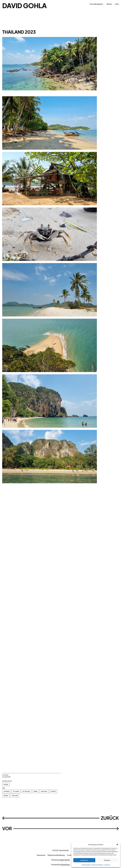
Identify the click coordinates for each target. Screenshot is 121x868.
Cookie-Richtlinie (86, 865)
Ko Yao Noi (26, 791)
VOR (7, 828)
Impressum (107, 865)
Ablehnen (107, 860)
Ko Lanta (16, 791)
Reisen (6, 784)
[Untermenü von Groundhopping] (103, 4)
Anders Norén (64, 860)
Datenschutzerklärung (98, 865)
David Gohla (24, 5)
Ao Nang (7, 791)
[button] (117, 845)
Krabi (36, 791)
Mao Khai (44, 791)
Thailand (15, 796)
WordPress (65, 865)
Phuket (53, 791)
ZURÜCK (110, 818)
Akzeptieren (84, 860)
